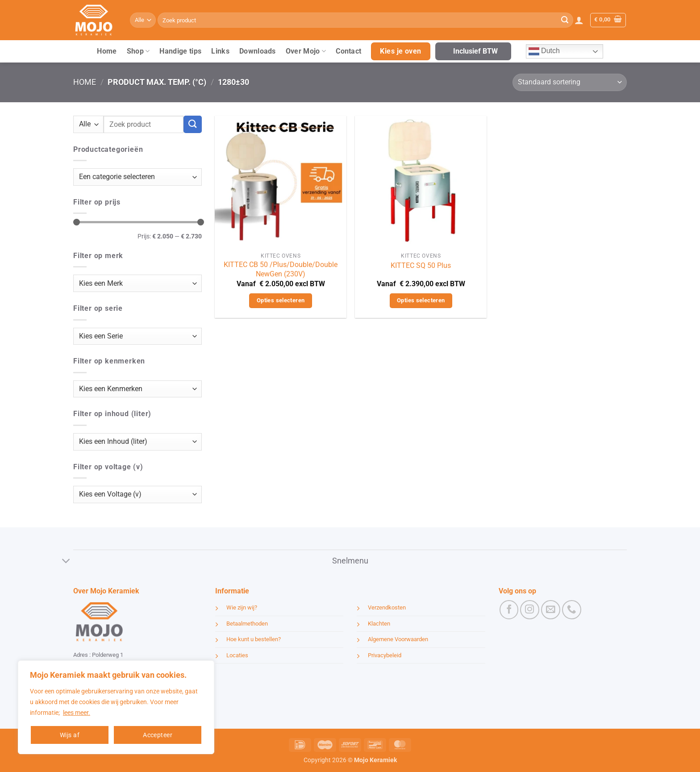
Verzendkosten (387, 607)
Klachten (379, 624)
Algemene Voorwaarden (398, 639)
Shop (138, 51)
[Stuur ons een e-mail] (551, 610)
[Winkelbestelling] (570, 82)
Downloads (258, 51)
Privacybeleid (385, 655)
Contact (348, 51)
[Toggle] (66, 562)
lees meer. (77, 713)
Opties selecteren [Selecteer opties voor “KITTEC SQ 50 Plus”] (421, 300)
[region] (116, 707)
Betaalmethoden (247, 624)
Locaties (237, 655)
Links (220, 51)
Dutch (544, 51)
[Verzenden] (565, 20)
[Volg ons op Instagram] (530, 610)
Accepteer (158, 735)
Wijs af (70, 735)
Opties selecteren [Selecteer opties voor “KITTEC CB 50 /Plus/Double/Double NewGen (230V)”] (281, 300)
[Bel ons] (572, 610)
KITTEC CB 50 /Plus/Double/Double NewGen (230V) (281, 269)
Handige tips (180, 51)
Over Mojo (306, 51)
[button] (579, 20)
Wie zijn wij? (242, 607)
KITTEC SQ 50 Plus (421, 265)
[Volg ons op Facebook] (509, 610)
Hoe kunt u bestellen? (254, 639)
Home (107, 51)
